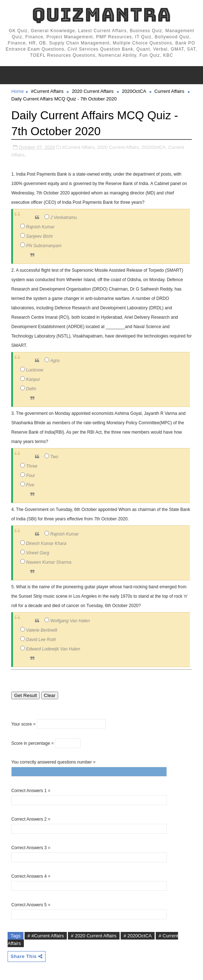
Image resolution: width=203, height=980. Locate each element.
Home (18, 91)
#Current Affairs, (79, 147)
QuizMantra (101, 15)
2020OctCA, (154, 147)
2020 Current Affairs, (119, 147)
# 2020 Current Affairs (94, 936)
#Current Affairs (47, 91)
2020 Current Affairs (93, 91)
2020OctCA (134, 91)
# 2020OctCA (138, 936)
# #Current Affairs (46, 936)
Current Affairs (169, 91)
